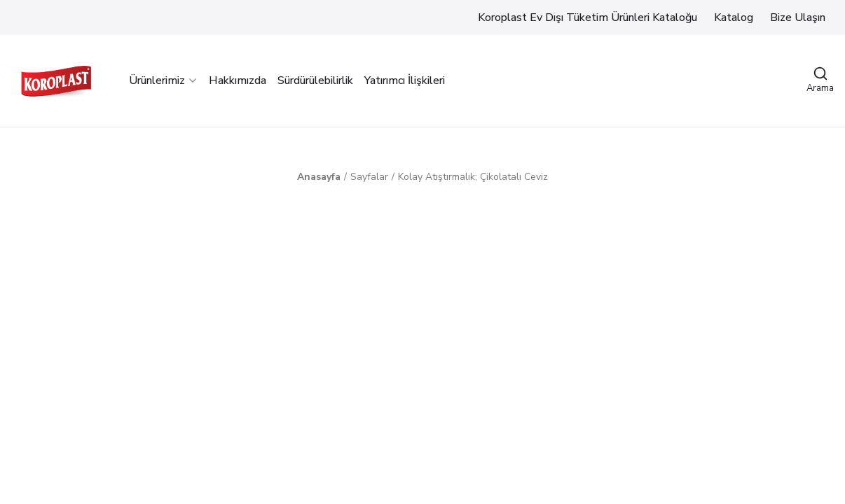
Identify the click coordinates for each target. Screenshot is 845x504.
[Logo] (56, 81)
